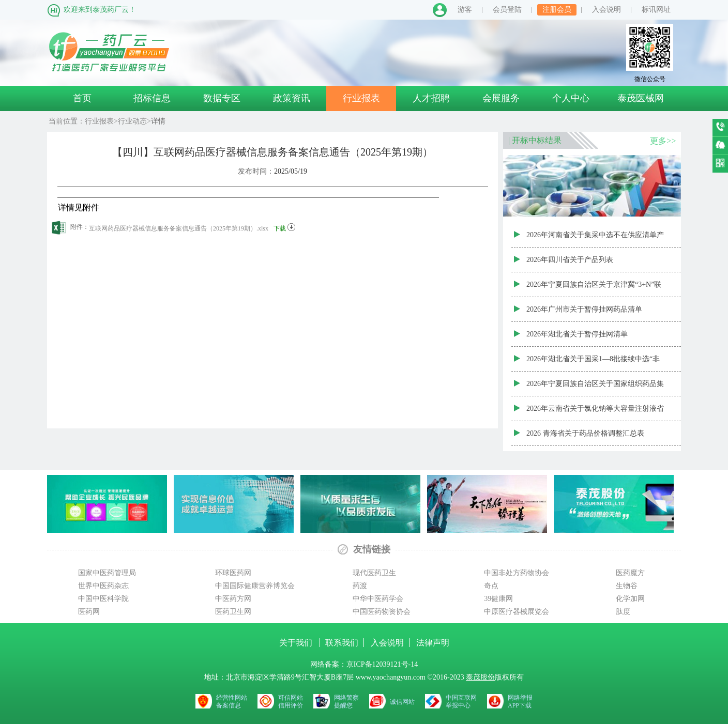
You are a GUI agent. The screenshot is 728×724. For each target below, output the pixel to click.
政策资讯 (292, 98)
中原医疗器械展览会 (517, 612)
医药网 (89, 612)
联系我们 (342, 643)
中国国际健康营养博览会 (255, 586)
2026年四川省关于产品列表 (570, 260)
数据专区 (222, 98)
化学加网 (630, 599)
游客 (465, 10)
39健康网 (498, 599)
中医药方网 (233, 599)
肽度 (623, 612)
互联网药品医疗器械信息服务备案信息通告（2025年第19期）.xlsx (192, 226)
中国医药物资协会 (382, 612)
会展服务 (501, 98)
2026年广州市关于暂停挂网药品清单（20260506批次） (584, 314)
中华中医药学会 (378, 599)
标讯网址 (656, 10)
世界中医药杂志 (103, 586)
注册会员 (557, 10)
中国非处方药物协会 (517, 573)
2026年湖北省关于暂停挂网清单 (577, 334)
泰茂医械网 (641, 98)
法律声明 (433, 643)
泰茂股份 (480, 677)
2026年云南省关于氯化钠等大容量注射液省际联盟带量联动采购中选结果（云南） (595, 413)
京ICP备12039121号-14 (382, 664)
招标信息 (152, 98)
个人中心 (571, 98)
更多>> (663, 141)
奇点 (491, 586)
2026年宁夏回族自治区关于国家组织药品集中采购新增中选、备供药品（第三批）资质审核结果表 (595, 388)
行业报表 (361, 98)
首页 (82, 98)
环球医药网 (233, 573)
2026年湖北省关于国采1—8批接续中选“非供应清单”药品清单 (593, 363)
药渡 (360, 586)
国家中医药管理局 (107, 573)
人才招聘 (431, 98)
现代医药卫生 (374, 573)
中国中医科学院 (103, 599)
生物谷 (627, 586)
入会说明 (606, 10)
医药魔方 (630, 573)
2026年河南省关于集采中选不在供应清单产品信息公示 (595, 239)
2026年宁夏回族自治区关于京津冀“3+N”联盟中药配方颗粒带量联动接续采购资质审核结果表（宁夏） (595, 289)
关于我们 (297, 643)
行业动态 (132, 121)
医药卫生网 (233, 612)
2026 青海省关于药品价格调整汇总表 (585, 433)
